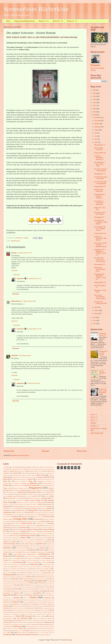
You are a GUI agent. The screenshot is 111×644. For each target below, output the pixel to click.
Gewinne (14, 527)
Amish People (25, 473)
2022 (94, 103)
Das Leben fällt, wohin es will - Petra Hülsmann (100, 260)
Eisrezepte (28, 505)
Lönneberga (46, 569)
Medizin (50, 571)
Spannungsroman (46, 608)
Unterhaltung (7, 622)
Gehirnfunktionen (40, 523)
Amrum (34, 473)
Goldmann (21, 529)
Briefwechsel (13, 492)
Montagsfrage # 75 (100, 145)
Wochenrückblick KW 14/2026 (103, 353)
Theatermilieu (39, 614)
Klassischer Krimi (14, 550)
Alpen (21, 471)
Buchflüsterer (33, 492)
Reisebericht (20, 595)
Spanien (38, 608)
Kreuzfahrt (27, 552)
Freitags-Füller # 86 (100, 153)
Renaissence (8, 598)
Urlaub (14, 622)
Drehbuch (20, 500)
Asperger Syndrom (21, 475)
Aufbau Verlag (41, 475)
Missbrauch (14, 573)
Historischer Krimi (14, 536)
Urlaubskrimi (21, 622)
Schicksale (6, 604)
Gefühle (17, 523)
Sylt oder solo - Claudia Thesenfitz (100, 303)
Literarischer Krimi (22, 567)
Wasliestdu (8, 627)
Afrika (25, 469)
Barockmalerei (22, 479)
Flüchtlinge (42, 515)
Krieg (33, 552)
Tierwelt (8, 618)
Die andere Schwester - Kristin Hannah (100, 170)
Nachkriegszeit (15, 579)
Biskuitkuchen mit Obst (17, 485)
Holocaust (50, 536)
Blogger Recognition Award (20, 488)
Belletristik (23, 481)
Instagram (93, 423)
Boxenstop (39, 490)
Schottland (25, 604)
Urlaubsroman (39, 622)
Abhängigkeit (34, 467)
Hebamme (15, 534)
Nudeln (32, 585)
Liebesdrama (24, 565)
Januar (97, 313)
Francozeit (7, 517)
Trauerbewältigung (8, 620)
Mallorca (42, 571)
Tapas (51, 612)
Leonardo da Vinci (7, 562)
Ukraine (34, 620)
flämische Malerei (22, 633)
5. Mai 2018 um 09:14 (33, 383)
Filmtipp (52, 513)
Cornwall (20, 496)
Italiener (22, 542)
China (45, 494)
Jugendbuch (39, 544)
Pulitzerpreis (49, 593)
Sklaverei (15, 608)
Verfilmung (6, 624)
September (98, 127)
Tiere (44, 616)
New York (49, 581)
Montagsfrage (8, 575)
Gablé (6, 521)
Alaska (31, 469)
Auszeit (32, 477)
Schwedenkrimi (16, 606)
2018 (94, 115)
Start (8, 21)
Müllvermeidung (48, 577)
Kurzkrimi (29, 558)
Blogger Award (7, 488)
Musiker (24, 575)
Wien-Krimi (8, 629)
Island (49, 540)
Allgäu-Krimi (13, 471)
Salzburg (37, 602)
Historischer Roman (28, 535)
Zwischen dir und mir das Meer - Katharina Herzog (100, 245)
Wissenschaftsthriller (41, 629)
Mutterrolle (40, 575)
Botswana (32, 490)
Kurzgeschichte (9, 558)
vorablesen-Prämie (21, 635)
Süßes (39, 612)
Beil (16, 481)
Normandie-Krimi (7, 585)
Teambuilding (6, 614)
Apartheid (12, 475)
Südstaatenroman (32, 612)
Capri (17, 494)
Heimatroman (33, 534)
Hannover (49, 531)
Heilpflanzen (24, 534)
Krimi (5, 554)
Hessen (40, 534)
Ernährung (49, 507)
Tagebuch (45, 612)
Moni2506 (14, 356)
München (6, 579)
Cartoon (23, 494)
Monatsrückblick (47, 573)
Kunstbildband (50, 556)
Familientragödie (19, 513)
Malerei (36, 571)
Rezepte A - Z (95, 426)
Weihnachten (17, 626)
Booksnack (24, 490)
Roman (33, 597)
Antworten (14, 271)
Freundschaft (37, 519)
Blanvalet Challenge (31, 485)
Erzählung (26, 509)
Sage (25, 602)
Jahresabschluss (39, 542)
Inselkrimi (32, 540)
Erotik (5, 509)
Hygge (32, 538)
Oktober (97, 124)
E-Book (49, 502)
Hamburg (24, 531)
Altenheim (36, 471)
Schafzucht (49, 602)
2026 (94, 90)
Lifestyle (5, 567)
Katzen (45, 546)
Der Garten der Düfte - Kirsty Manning (100, 183)
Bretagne (52, 490)
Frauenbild (30, 517)
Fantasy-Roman (37, 513)
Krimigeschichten (31, 554)
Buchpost (43, 492)
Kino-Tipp (35, 548)
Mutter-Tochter (32, 575)
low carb (40, 633)
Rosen (19, 600)
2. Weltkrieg (6, 467)
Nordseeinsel (41, 583)
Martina (14, 253)
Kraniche (13, 552)
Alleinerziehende (48, 469)
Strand (31, 610)
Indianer (5, 540)
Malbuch (30, 571)
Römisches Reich (48, 600)
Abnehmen (42, 467)
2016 (94, 321)
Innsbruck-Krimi (23, 540)
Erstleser (19, 509)
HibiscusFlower (16, 301)
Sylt (50, 610)
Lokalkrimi (38, 567)
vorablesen (7, 635)
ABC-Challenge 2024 (97, 433)
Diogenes (45, 498)
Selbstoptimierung (38, 606)
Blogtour (7, 490)
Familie (49, 509)
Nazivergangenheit (7, 581)
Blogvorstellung (16, 490)
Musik (18, 575)
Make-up (23, 571)
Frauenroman (47, 517)
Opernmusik (29, 587)
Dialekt (31, 498)
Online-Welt (16, 587)
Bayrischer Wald (48, 479)
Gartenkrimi (21, 521)
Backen (5, 479)
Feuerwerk (45, 513)
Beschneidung (41, 481)
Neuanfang (27, 581)
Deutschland (23, 498)
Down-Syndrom (12, 500)
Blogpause (51, 488)
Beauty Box (7, 481)
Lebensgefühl (15, 560)
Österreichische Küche (44, 635)
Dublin (34, 503)
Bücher (11, 494)
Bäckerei (5, 494)
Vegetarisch (48, 622)
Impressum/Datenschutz (25, 21)
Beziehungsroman (7, 483)
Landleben (6, 560)
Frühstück (47, 519)
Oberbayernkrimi (7, 587)
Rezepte (17, 598)
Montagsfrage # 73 (100, 264)
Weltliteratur (33, 627)
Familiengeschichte (33, 511)
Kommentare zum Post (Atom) (20, 455)
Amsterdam (42, 473)
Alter (42, 471)
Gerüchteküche (30, 525)
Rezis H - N (58, 21)
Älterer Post (82, 451)
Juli (96, 133)
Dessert (16, 498)
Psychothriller (37, 593)
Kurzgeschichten (20, 558)
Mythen (14, 577)
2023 (94, 99)
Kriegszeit (49, 552)
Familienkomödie (47, 511)
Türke (29, 620)
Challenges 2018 (31, 494)
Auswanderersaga (24, 477)
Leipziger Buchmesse (47, 560)
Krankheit (19, 552)
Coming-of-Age (11, 496)
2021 (94, 106)
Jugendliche (49, 544)
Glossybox (6, 529)
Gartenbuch (13, 521)
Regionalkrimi (8, 595)
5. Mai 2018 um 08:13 (25, 356)
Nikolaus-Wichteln (22, 583)
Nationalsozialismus (28, 579)
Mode (30, 573)
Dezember (98, 118)
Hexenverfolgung (48, 534)
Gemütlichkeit (20, 525)
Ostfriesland (49, 587)
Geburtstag (36, 521)
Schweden (6, 606)
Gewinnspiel (23, 527)
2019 (94, 112)
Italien (14, 542)
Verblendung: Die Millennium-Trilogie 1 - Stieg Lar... (100, 277)
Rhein (26, 598)
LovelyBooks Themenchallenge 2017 (19, 569)
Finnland (7, 515)
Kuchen (36, 556)
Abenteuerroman (24, 467)
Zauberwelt (18, 631)
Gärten (17, 531)
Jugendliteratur (7, 546)
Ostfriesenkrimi (39, 587)
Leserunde (36, 562)
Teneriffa (30, 614)
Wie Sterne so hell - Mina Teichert (100, 213)
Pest (4, 591)
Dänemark (41, 503)
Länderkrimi (38, 569)
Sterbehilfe (19, 610)
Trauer (50, 618)
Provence (17, 593)
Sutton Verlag (44, 610)
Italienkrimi (29, 542)
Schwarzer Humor (47, 604)
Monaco (38, 573)
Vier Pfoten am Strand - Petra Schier (101, 178)
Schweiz (24, 606)
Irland (38, 540)
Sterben (26, 610)
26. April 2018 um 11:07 (34, 279)
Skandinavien (7, 608)
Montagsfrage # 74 (100, 174)
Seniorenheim (48, 606)
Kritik (26, 556)
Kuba (31, 556)
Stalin (14, 610)
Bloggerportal (36, 488)
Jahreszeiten (48, 542)
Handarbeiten (41, 531)
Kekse (51, 546)
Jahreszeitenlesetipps (9, 544)
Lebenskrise (23, 560)
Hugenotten (16, 538)
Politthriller (36, 591)
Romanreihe (47, 598)
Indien (11, 540)
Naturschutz (49, 579)
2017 (94, 317)
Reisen (38, 595)
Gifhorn (38, 527)
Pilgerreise (16, 591)
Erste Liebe (12, 509)
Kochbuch (32, 550)
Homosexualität (7, 538)
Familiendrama (7, 511)
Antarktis (5, 475)
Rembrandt (51, 595)
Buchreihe (49, 492)
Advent (7, 469)
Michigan (5, 573)
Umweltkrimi (41, 620)
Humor (23, 538)
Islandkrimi (6, 542)
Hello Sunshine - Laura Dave (99, 149)
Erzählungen (35, 509)
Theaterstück (49, 614)
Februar (97, 310)
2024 (94, 96)
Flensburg (20, 515)
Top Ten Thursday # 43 (103, 373)
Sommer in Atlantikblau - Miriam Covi (99, 158)
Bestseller (49, 481)
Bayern (30, 479)
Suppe (36, 610)
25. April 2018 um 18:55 (29, 301)
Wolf (4, 631)
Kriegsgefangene (41, 552)
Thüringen (38, 616)
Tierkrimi (51, 616)
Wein (27, 627)
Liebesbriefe (15, 565)
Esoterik (42, 509)
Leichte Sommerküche (34, 560)
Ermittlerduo (42, 507)
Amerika (15, 473)
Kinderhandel (20, 548)
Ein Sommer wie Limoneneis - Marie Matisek (101, 222)
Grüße (11, 531)
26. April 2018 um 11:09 (34, 329)
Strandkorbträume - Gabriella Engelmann (100, 196)
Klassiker (43, 548)
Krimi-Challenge (18, 554)
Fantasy (28, 512)
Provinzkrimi (27, 593)
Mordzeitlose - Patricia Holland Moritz (100, 269)
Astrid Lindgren (31, 475)
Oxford (29, 589)
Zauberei (10, 631)
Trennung (18, 620)
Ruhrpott (25, 600)
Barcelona (14, 479)
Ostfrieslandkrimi (8, 589)
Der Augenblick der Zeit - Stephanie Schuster (100, 229)
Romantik (6, 600)
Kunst (41, 556)
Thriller (18, 616)
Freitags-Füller (21, 519)
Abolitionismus (50, 467)
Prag (51, 591)
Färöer (52, 519)
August (97, 130)
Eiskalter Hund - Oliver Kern (99, 191)
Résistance (39, 600)
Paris (34, 589)
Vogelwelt (41, 624)
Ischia (44, 540)
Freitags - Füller (7, 519)
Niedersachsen (6, 583)
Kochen (42, 550)
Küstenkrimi (47, 558)
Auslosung (6, 477)
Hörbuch (49, 538)
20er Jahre (15, 467)
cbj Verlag (11, 633)
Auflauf (50, 475)
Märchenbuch (38, 577)
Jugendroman (16, 546)
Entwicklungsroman (16, 507)
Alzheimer (49, 471)
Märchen (29, 577)
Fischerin (14, 515)
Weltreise (41, 627)
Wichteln (47, 627)
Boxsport (45, 490)
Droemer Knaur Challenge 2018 (34, 500)
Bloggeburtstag (43, 485)
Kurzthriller (38, 558)
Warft (53, 624)
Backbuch (48, 477)
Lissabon (12, 567)
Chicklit (39, 494)
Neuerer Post (9, 451)
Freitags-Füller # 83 (100, 282)
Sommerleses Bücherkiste (36, 9)
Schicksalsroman (15, 604)
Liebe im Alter (7, 565)
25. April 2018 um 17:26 (24, 253)
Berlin (31, 481)
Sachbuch (15, 602)
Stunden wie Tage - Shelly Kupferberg (103, 391)
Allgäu (5, 471)
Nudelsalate (38, 585)
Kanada (24, 546)
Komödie (50, 550)
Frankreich (15, 517)
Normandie (50, 583)
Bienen (25, 483)
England (6, 507)
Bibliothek (17, 483)
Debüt (52, 496)
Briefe (6, 492)
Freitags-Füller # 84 (100, 233)
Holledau (43, 536)
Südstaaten (23, 612)
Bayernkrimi (39, 479)
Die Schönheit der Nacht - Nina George (99, 164)
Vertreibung (27, 624)
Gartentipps (29, 521)
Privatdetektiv (7, 593)
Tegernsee (23, 614)
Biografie (6, 485)
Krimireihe (7, 556)
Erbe (25, 507)
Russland (32, 600)
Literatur (31, 567)
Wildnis (15, 629)
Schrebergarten (35, 604)
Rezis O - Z (72, 21)
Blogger (50, 485)
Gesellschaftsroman (40, 525)
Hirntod (5, 536)
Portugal (44, 591)
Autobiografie (39, 477)
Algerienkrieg (38, 469)
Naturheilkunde (40, 579)
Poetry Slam (29, 591)
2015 (94, 324)
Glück (14, 529)
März (96, 307)
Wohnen (50, 629)
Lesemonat (18, 562)
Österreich (32, 635)
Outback (23, 589)
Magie (10, 571)
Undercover (49, 620)
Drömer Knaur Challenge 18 (23, 503)
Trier (24, 620)
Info (16, 540)
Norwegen (17, 585)
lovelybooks (32, 633)
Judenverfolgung (29, 544)
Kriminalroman (44, 554)
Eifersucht (13, 505)
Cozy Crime (28, 496)
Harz (9, 534)
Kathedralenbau (38, 546)
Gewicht (50, 525)
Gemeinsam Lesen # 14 (103, 334)
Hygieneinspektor (41, 538)
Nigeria (14, 583)
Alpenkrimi (28, 471)
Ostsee (16, 589)
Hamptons (32, 531)
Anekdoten (49, 473)
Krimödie (18, 556)
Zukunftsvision (35, 631)
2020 (94, 109)
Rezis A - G (44, 21)
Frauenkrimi (38, 517)
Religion (45, 595)
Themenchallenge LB (8, 616)
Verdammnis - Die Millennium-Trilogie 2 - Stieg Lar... (100, 252)
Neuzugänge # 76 (99, 217)
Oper (23, 587)
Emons (40, 504)
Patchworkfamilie (42, 589)
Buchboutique (22, 492)
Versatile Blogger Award (16, 624)
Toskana (42, 618)
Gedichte (43, 521)
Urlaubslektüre (29, 622)
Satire (43, 602)
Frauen (23, 517)
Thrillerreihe (29, 616)
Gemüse (12, 525)
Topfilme (35, 618)
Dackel (47, 496)
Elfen (34, 505)
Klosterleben (23, 550)
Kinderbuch (7, 548)
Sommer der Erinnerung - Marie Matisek (101, 238)
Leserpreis (28, 562)
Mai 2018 (16, 571)
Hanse (5, 534)
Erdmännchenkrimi (32, 507)
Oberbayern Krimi (48, 585)
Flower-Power (33, 515)
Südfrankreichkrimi (14, 612)
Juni (96, 136)
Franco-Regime (50, 515)
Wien (53, 627)
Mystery (46, 575)
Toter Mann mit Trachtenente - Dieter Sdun (99, 203)
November (98, 121)
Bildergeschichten (48, 483)
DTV (40, 496)
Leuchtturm (43, 562)
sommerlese (20, 279)
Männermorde (21, 577)
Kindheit (28, 548)
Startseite (45, 451)
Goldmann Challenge (32, 529)
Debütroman (9, 498)
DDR (35, 496)
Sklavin (21, 608)
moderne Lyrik (48, 633)
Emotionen (49, 505)
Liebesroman (34, 564)
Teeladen (15, 614)
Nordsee (32, 583)
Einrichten (20, 505)
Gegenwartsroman (27, 523)
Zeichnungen (26, 631)
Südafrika (5, 612)
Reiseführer (29, 595)
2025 (94, 93)
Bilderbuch (34, 483)
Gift (44, 527)
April (96, 142)
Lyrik (31, 569)
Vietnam (34, 624)
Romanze (13, 600)
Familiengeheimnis (19, 511)
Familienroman (15, 241)
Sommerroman (29, 608)
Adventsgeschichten (16, 469)
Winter (21, 628)
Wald (48, 624)
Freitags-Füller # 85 (100, 187)
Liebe (49, 562)
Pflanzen (9, 591)
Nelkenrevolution (18, 581)
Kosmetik (6, 552)
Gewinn (5, 527)
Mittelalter (23, 573)
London (45, 567)
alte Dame (43, 631)
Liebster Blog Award (47, 565)
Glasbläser (50, 527)
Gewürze (32, 527)
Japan (20, 544)
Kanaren (30, 546)
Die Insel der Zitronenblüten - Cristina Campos (100, 297)
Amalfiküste (6, 473)
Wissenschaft (30, 629)
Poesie (22, 591)
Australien (15, 477)
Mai (96, 139)
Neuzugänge (38, 581)
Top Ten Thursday (20, 618)
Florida (26, 515)
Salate (30, 602)
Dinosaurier (38, 498)
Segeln (30, 606)
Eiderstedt (5, 505)
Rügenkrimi (6, 602)
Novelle (25, 585)
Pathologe (50, 589)
